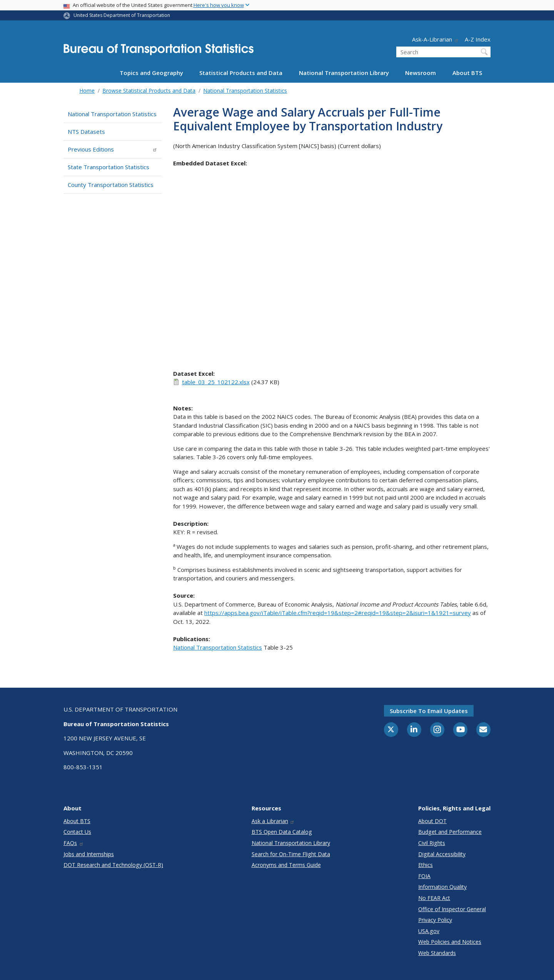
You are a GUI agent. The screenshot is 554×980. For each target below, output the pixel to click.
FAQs (74, 843)
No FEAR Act (434, 898)
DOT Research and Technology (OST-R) (113, 865)
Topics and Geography (151, 73)
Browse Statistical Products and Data (149, 91)
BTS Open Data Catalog (282, 832)
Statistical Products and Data (241, 73)
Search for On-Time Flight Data (291, 854)
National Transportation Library (344, 73)
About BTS (467, 73)
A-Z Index (478, 39)
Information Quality (442, 887)
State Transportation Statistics (108, 167)
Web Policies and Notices (450, 942)
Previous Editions (113, 149)
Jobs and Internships (89, 854)
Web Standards (437, 953)
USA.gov (429, 931)
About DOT (432, 821)
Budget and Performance (450, 832)
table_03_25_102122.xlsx (216, 382)
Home (87, 91)
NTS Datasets (86, 132)
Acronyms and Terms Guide (286, 865)
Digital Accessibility (442, 854)
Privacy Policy (435, 920)
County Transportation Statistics (111, 185)
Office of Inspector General (452, 909)
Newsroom (421, 73)
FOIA (424, 876)
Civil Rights (432, 843)
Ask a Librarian (273, 821)
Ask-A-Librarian (436, 39)
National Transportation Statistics (245, 91)
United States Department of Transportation (122, 15)
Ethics (426, 865)
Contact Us (77, 832)
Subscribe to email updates (429, 711)
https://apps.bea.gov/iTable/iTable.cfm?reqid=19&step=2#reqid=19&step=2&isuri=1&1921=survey (338, 613)
